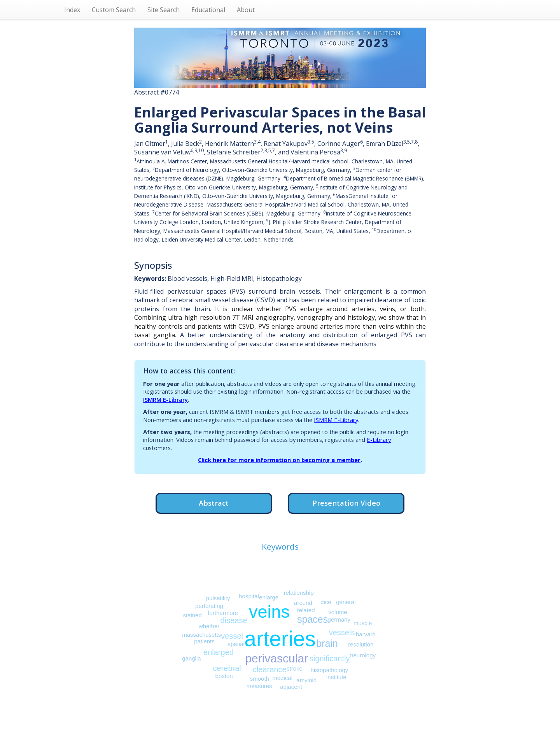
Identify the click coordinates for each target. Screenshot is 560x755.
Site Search (164, 10)
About (246, 10)
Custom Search (114, 10)
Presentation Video (346, 503)
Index (72, 10)
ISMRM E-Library (165, 399)
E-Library (379, 440)
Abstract (214, 503)
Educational (208, 10)
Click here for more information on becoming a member (279, 460)
